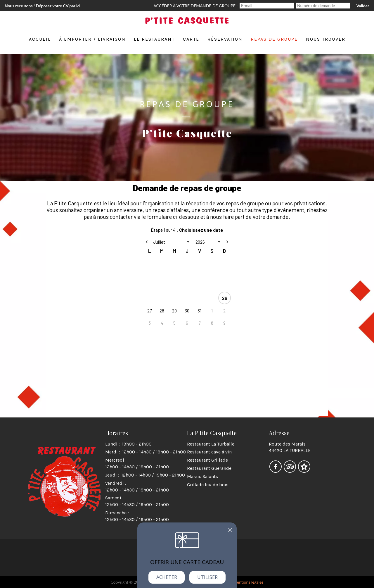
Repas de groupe (274, 39)
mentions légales (248, 582)
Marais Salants (202, 476)
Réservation (225, 39)
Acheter (167, 577)
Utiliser (207, 577)
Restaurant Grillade (207, 460)
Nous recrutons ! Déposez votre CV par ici (43, 6)
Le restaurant (154, 39)
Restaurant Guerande (209, 468)
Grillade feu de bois (208, 485)
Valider (363, 6)
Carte (191, 39)
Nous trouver (326, 39)
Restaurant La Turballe (211, 444)
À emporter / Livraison (92, 39)
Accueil (40, 39)
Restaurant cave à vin (209, 452)
